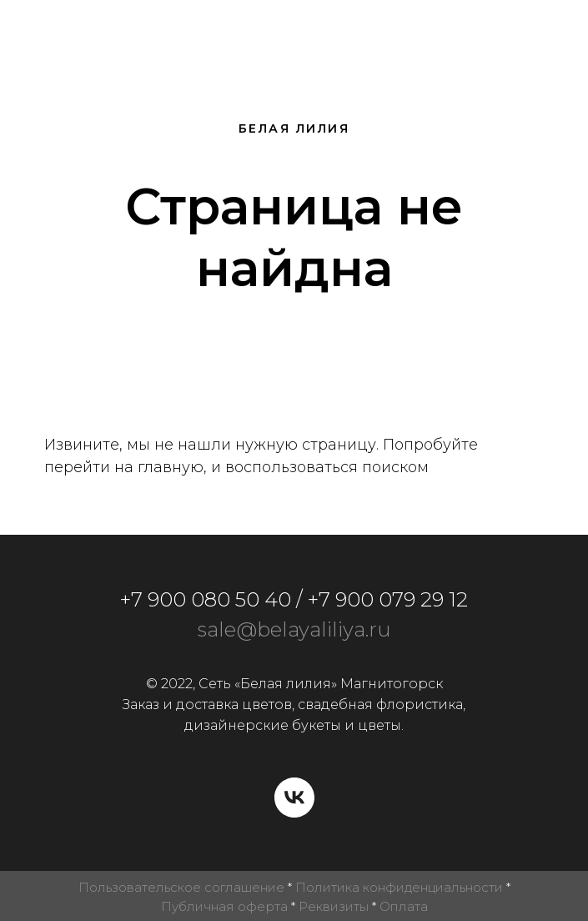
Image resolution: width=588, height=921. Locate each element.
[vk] (294, 798)
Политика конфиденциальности (399, 887)
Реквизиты (334, 906)
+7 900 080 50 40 (206, 599)
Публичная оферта (224, 906)
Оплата (404, 906)
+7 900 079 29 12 (388, 599)
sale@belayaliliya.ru (294, 629)
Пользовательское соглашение (181, 887)
